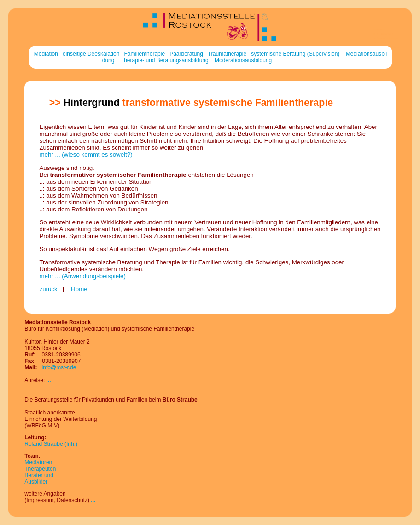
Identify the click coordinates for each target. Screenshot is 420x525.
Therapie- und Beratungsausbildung (165, 60)
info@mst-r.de (59, 367)
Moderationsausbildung (243, 60)
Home (78, 289)
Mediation (46, 54)
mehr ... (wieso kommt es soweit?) (86, 155)
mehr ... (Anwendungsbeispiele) (82, 276)
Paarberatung (186, 54)
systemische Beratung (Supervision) (295, 54)
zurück (48, 289)
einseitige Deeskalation (91, 54)
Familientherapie (144, 54)
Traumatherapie (227, 54)
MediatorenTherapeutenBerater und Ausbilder (40, 472)
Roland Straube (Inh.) (51, 444)
